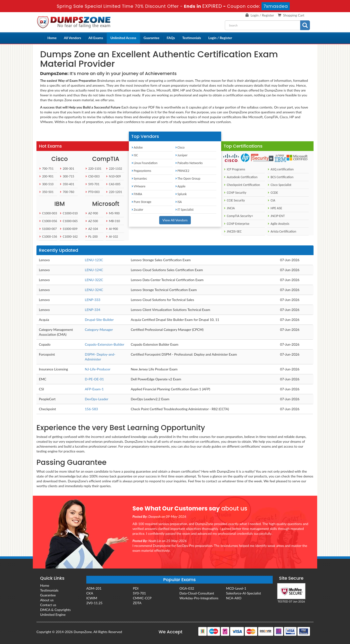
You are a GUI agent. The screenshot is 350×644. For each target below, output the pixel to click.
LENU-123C (94, 260)
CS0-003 (92, 176)
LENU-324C (94, 290)
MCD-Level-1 (236, 588)
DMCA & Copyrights (55, 610)
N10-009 (113, 176)
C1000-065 (69, 221)
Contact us (48, 605)
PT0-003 (92, 192)
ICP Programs (234, 169)
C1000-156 (48, 237)
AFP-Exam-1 (94, 389)
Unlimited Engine (53, 615)
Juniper (181, 155)
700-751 (46, 169)
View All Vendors (175, 220)
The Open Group (188, 179)
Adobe (137, 147)
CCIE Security (234, 200)
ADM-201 (94, 588)
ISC (135, 155)
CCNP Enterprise (236, 224)
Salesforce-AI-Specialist (244, 593)
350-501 (46, 192)
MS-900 (113, 213)
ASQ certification (280, 169)
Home (52, 38)
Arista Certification (282, 231)
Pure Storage (141, 202)
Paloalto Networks (189, 163)
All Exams (96, 38)
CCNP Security (235, 193)
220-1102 (114, 169)
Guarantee (152, 38)
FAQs (171, 38)
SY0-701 (92, 184)
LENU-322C (94, 280)
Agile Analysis (278, 224)
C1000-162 (69, 237)
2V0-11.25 (94, 603)
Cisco (180, 147)
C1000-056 (48, 221)
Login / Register (262, 15)
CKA (90, 593)
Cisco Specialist (279, 185)
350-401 (67, 184)
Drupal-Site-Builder (99, 320)
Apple (180, 186)
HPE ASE (275, 208)
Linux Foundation (144, 163)
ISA (178, 202)
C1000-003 (48, 213)
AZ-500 (92, 221)
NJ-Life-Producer (98, 369)
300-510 (46, 184)
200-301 (67, 169)
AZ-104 (92, 229)
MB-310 (113, 221)
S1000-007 (48, 229)
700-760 (67, 192)
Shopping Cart (294, 15)
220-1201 (114, 192)
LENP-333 (93, 300)
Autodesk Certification (241, 177)
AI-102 (112, 237)
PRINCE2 (182, 171)
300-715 (67, 176)
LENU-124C (94, 270)
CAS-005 (113, 184)
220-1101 (93, 169)
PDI (136, 588)
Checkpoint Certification (242, 185)
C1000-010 (69, 213)
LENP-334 (93, 310)
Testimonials (192, 38)
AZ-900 (92, 213)
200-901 (46, 176)
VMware (138, 186)
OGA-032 (187, 588)
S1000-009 (69, 229)
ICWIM (92, 598)
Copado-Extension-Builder (105, 344)
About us (47, 600)
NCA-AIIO (234, 598)
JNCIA (229, 208)
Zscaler (137, 210)
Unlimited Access (123, 38)
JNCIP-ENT (276, 216)
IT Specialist (184, 210)
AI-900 (112, 229)
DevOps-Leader (97, 399)
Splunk (181, 194)
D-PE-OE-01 (94, 379)
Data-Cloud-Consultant (197, 593)
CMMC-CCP (142, 598)
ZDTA (137, 603)
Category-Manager (99, 330)
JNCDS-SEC (233, 231)
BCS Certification (280, 177)
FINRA (137, 194)
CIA (271, 200)
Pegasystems (141, 171)
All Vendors (73, 38)
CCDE (273, 193)
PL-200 (91, 237)
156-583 (91, 409)
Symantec (139, 179)
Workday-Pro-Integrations (199, 598)
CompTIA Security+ (238, 216)
